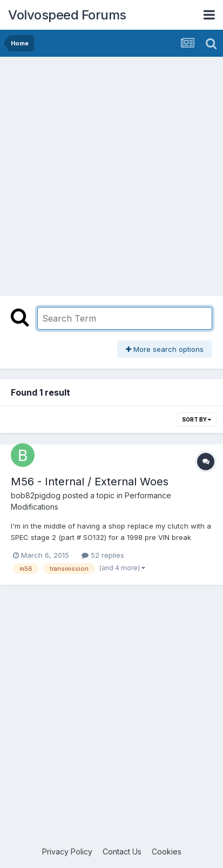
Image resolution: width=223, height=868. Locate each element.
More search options (165, 349)
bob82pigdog (36, 495)
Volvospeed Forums (67, 15)
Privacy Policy (67, 852)
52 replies (103, 555)
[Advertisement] (111, 174)
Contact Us (122, 852)
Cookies (167, 852)
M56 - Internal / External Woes (90, 482)
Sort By (197, 419)
